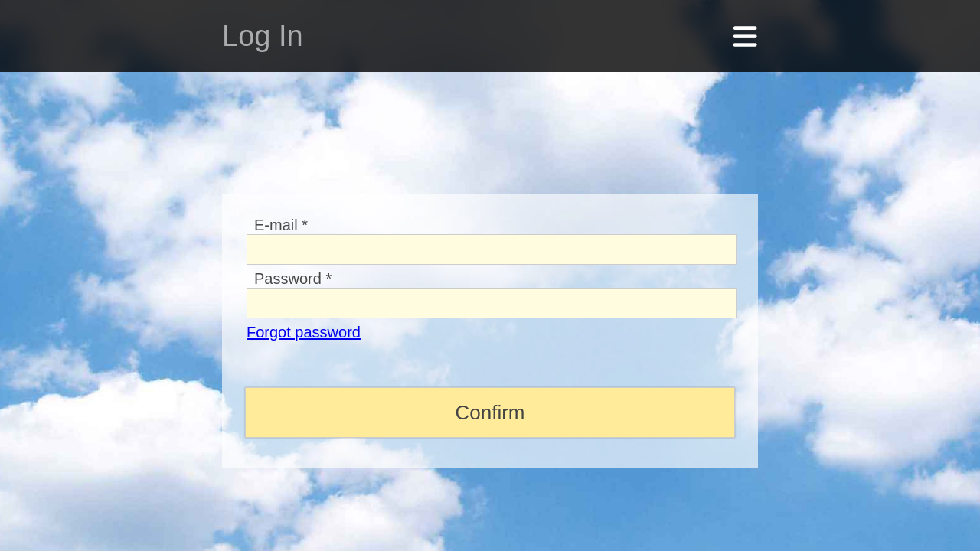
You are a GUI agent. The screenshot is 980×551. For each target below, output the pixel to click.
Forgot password (304, 313)
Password (293, 259)
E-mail (281, 206)
